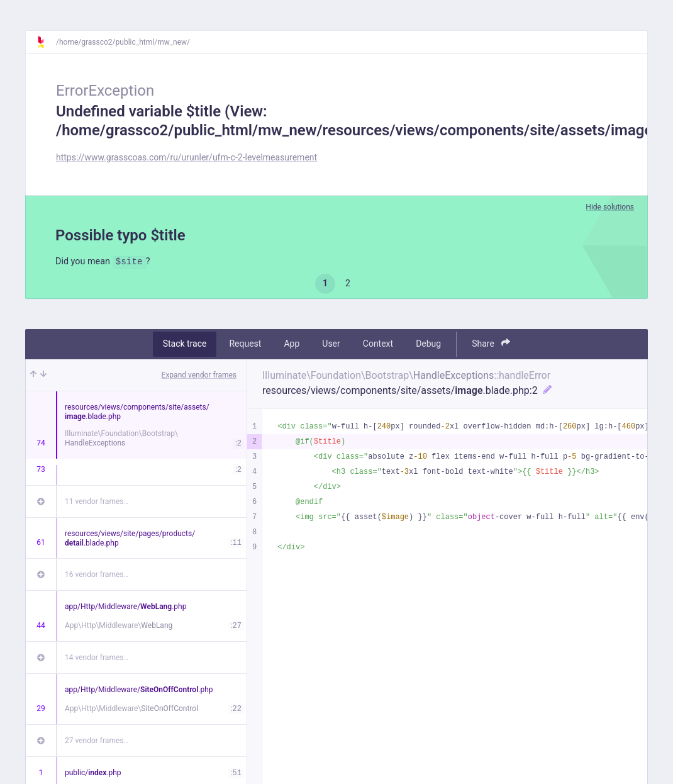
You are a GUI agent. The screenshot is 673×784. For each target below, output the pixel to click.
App (292, 345)
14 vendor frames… (97, 659)
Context (378, 345)
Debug (428, 345)
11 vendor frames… (97, 503)
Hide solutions (610, 207)
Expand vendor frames (199, 376)
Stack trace (185, 345)
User (331, 345)
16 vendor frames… (97, 576)
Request (245, 345)
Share (491, 345)
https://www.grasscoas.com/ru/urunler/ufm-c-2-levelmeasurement (186, 157)
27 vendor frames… (97, 742)
